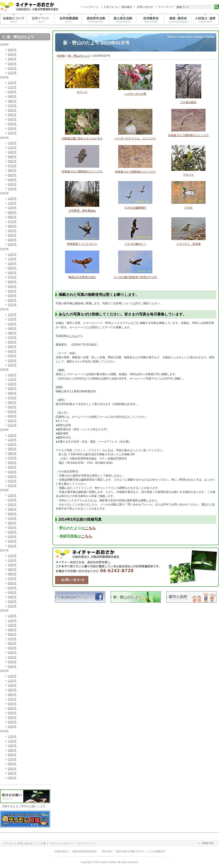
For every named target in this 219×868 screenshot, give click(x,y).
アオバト (188, 175)
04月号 (12, 59)
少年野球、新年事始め (82, 211)
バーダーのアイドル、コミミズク (135, 138)
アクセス (8, 844)
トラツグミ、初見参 (188, 244)
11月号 (12, 87)
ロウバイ (82, 92)
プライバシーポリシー (62, 844)
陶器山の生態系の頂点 (82, 277)
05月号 (12, 54)
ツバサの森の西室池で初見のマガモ (135, 277)
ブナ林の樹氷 (188, 102)
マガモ (188, 208)
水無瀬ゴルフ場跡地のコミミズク (188, 135)
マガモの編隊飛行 (135, 208)
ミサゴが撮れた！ (135, 244)
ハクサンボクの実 (135, 94)
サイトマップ (86, 844)
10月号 (12, 92)
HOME (61, 56)
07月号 (12, 106)
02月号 (12, 68)
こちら (73, 336)
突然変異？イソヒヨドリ (82, 244)
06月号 (12, 50)
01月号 (12, 73)
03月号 (12, 64)
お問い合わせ (25, 844)
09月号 (12, 96)
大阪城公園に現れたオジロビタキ (82, 138)
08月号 (12, 101)
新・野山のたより (79, 56)
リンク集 (41, 844)
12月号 (12, 83)
